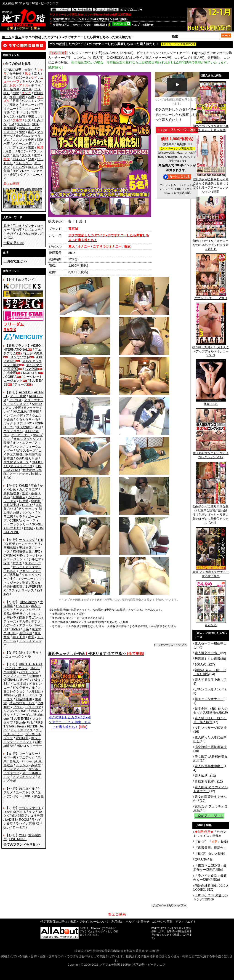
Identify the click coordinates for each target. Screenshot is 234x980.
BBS (33, 695)
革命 (34, 485)
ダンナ (29, 226)
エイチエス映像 (23, 452)
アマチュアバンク (22, 445)
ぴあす (37, 680)
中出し (33, 116)
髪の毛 (17, 230)
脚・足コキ (11, 89)
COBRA (11, 377)
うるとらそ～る (27, 419)
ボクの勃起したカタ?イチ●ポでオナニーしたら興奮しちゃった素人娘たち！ (70, 720)
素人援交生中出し (207, 653)
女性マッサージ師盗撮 (211, 728)
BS (6, 684)
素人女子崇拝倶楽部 (22, 585)
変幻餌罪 (22, 738)
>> (14, 243)
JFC (37, 551)
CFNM (8, 70)
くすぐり (10, 132)
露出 (31, 147)
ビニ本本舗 (18, 684)
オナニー (28, 105)
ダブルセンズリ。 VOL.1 (211, 297)
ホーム (7, 37)
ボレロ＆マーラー (29, 746)
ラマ (32, 812)
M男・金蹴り (25, 70)
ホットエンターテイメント (22, 740)
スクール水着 (22, 144)
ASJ (38, 427)
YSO (22, 835)
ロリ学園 (37, 816)
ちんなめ (211, 624)
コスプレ (19, 140)
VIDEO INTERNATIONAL (23, 348)
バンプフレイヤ (15, 676)
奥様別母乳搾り (206, 781)
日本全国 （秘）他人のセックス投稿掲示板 (210, 710)
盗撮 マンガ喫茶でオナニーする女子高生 (211, 573)
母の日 (35, 668)
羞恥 (16, 155)
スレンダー (24, 163)
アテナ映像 (18, 396)
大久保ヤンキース (16, 462)
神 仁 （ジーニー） (23, 579)
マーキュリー (29, 754)
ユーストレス (25, 792)
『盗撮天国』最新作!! (210, 848)
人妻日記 (35, 691)
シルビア (35, 559)
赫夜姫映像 (11, 493)
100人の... (202, 664)
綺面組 (36, 501)
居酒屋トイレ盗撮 (207, 659)
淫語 (7, 112)
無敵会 (8, 765)
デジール (25, 625)
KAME (24, 485)
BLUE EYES (20, 719)
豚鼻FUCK (211, 402)
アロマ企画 (13, 408)
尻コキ (27, 89)
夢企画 (39, 796)
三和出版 (10, 548)
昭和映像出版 (22, 551)
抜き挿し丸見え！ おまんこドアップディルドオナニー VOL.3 (211, 350)
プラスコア (33, 707)
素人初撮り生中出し (209, 680)
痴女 (16, 93)
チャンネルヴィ (27, 610)
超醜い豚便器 (13, 614)
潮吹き (14, 105)
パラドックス (29, 672)
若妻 (31, 97)
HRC (29, 423)
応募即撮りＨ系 (27, 458)
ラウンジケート (30, 808)
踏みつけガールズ (22, 703)
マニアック (27, 757)
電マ (37, 155)
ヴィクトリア (13, 423)
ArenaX (37, 404)
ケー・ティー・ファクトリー (21, 522)
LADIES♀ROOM (17, 820)
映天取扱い (24, 427)
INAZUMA (20, 412)
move (28, 761)
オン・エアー (22, 443)
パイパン (19, 159)
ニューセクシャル (18, 656)
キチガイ (10, 234)
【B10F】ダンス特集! (210, 854)
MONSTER (31, 373)
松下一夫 (10, 757)
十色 (26, 629)
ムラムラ (22, 765)
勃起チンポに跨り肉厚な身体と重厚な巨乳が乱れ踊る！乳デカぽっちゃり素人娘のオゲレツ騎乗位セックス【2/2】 (211, 513)
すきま (17, 563)
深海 (7, 563)
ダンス (26, 155)
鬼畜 (8, 151)
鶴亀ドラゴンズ (30, 618)
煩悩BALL (11, 680)
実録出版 (25, 548)
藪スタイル (27, 788)
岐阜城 (24, 501)
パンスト (28, 101)
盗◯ (31, 132)
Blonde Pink (24, 722)
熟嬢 (25, 583)
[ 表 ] (69, 221)
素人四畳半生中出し (209, 766)
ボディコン (17, 147)
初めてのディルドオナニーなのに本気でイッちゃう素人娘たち (211, 243)
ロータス (19, 827)
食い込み (22, 136)
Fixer (21, 726)
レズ (28, 120)
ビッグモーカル (24, 687)
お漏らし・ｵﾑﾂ (29, 128)
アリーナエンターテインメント (23, 402)
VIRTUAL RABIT (31, 664)
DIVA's (15, 629)
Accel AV (25, 392)
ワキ (31, 159)
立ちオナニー (29, 109)
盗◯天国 (26, 633)
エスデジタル (13, 431)
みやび (36, 765)
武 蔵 (38, 761)
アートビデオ (19, 474)
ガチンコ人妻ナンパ (209, 689)
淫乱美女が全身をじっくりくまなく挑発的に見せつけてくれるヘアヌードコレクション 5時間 (211, 184)
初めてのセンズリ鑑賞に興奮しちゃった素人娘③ (211, 127)
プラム (18, 707)
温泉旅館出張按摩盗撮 (211, 747)
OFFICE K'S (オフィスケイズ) (23, 464)
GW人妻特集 (204, 860)
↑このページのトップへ (171, 645)
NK (21, 652)
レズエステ (33, 230)
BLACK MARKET (16, 711)
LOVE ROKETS (15, 812)
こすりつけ (21, 112)
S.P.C (7, 478)
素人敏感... (202, 776)
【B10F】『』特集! (211, 842)
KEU (13, 509)
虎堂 (31, 637)
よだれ (24, 234)
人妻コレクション (22, 689)
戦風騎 (14, 575)
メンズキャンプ (24, 777)
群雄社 (29, 528)
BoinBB (34, 676)
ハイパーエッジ (16, 668)
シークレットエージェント (23, 557)
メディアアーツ (15, 769)
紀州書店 (19, 497)
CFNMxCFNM (13, 555)
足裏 (16, 101)
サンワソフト (20, 357)
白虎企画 (10, 373)
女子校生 (16, 74)
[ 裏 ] (81, 221)
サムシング (27, 540)
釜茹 (25, 493)
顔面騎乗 (10, 128)
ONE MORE (18, 839)
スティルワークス (21, 590)
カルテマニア (29, 489)
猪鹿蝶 (34, 412)
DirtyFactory (28, 602)
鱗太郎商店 (19, 816)
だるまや (22, 606)
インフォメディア (16, 415)
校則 (34, 234)
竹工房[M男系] (33, 353)
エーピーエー (21, 435)
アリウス (15, 400)
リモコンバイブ (25, 151)
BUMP (25, 680)
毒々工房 (19, 637)
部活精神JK (24, 699)
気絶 (22, 132)
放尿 (35, 124)
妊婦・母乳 (17, 97)
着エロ (33, 167)
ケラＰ (21, 517)
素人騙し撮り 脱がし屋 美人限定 (210, 720)
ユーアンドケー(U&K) (22, 794)
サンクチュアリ (29, 544)
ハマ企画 (31, 369)
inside (35, 474)
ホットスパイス (22, 730)
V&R (34, 711)
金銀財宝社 (11, 505)
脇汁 (7, 226)
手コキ (36, 85)
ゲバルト (29, 513)
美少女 (8, 77)
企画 (31, 140)
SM (12, 124)
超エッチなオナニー (209, 699)
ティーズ (21, 384)
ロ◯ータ (22, 77)
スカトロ (23, 124)
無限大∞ (15, 761)
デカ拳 (24, 621)
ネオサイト (34, 652)
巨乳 (22, 116)
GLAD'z (28, 505)
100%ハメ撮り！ (16, 695)
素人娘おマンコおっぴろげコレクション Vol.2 (211, 454)
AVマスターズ (26, 450)
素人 (18, 37)
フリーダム (24, 715)
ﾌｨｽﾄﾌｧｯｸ (19, 167)
